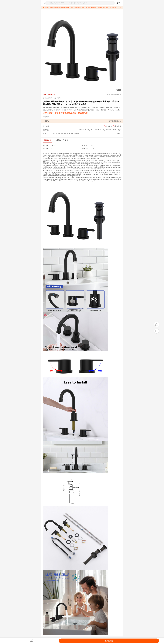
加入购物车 (109, 641)
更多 (119, 130)
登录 (118, 3)
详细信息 (48, 140)
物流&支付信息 (62, 140)
